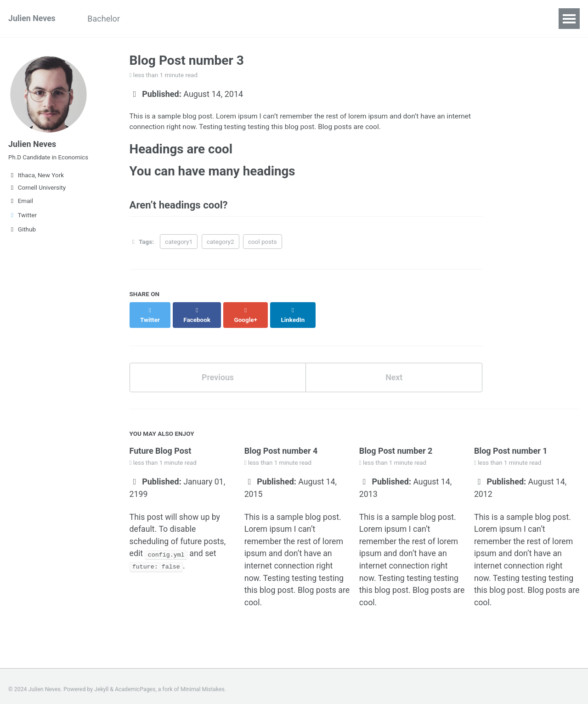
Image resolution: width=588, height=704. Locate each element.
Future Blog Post (161, 443)
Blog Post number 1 (511, 443)
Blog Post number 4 (281, 443)
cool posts (263, 243)
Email (21, 203)
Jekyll (102, 683)
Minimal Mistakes (204, 683)
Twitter (23, 217)
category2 (220, 243)
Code (277, 19)
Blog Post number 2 (396, 443)
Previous (218, 369)
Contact (317, 19)
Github (22, 231)
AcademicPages (136, 683)
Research (233, 19)
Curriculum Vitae (169, 19)
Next (394, 369)
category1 (179, 243)
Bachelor (105, 19)
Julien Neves (32, 19)
